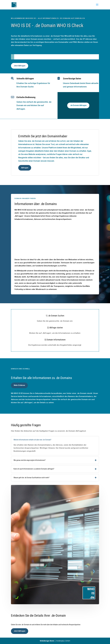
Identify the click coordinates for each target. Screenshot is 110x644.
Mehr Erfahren (19, 385)
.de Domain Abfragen (78, 105)
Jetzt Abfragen (20, 66)
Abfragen (25, 168)
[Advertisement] (55, 240)
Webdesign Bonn (47, 641)
